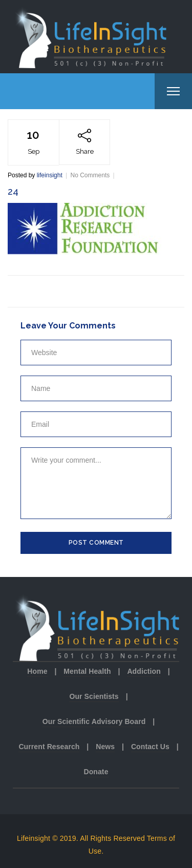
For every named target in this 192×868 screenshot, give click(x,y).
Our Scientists (94, 696)
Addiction (144, 671)
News (105, 747)
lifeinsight (50, 175)
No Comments (90, 175)
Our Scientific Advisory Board (94, 721)
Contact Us (150, 747)
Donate (96, 772)
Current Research (49, 747)
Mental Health (87, 671)
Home (37, 671)
